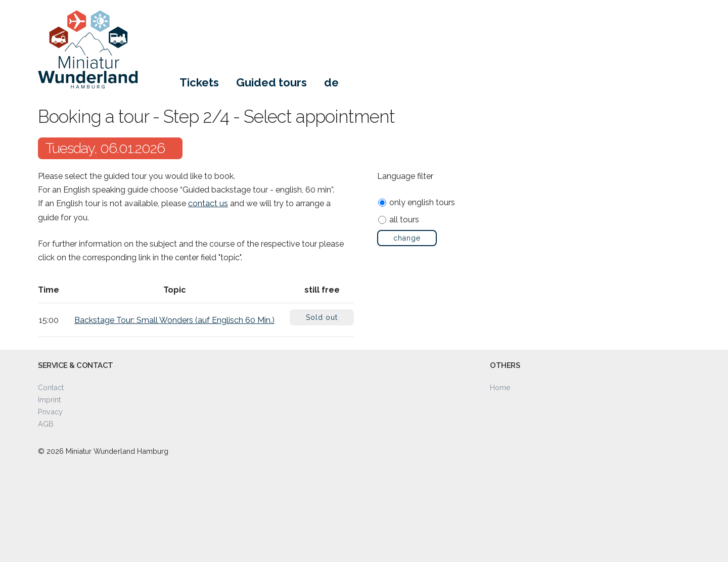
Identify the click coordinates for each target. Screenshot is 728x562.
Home (500, 387)
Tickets (199, 82)
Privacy (50, 412)
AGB (46, 424)
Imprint (49, 400)
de (331, 82)
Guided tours (271, 82)
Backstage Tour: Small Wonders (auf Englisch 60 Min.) (174, 320)
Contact (51, 387)
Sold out (322, 317)
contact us (208, 203)
